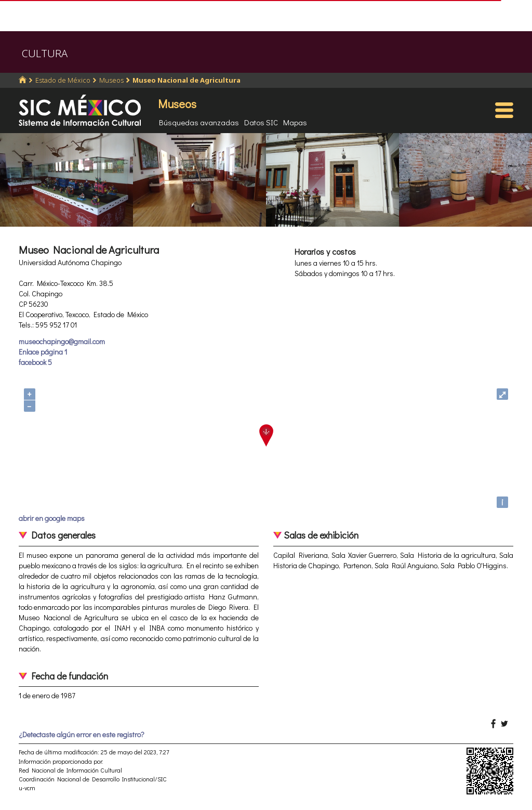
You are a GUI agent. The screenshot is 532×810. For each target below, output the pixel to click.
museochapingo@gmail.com (62, 341)
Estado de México (63, 80)
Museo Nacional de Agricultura (187, 80)
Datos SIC (261, 122)
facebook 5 (35, 362)
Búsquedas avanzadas (199, 122)
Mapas (295, 122)
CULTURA (45, 53)
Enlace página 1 (43, 352)
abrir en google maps (52, 518)
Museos (111, 80)
